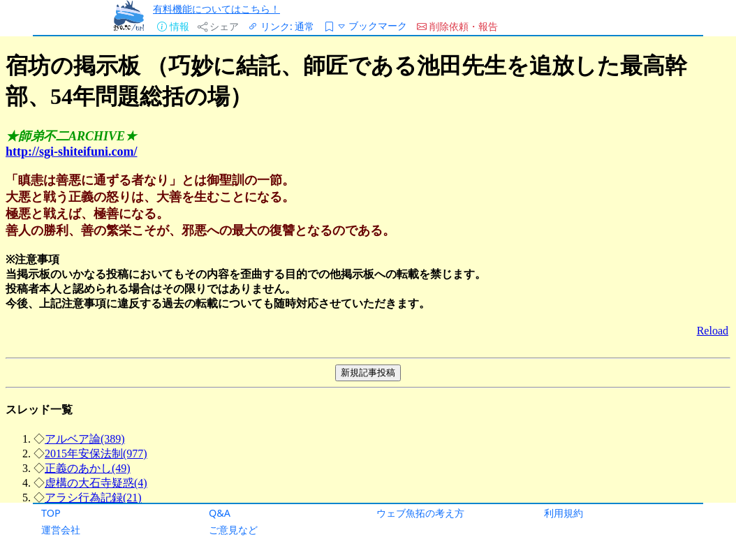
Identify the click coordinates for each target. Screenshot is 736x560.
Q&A (220, 513)
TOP (51, 513)
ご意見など (233, 530)
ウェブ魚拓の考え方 (420, 513)
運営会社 (61, 530)
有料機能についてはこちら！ (216, 9)
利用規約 (564, 513)
